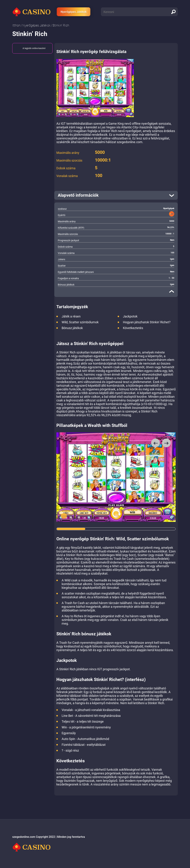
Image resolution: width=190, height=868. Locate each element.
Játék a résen (71, 316)
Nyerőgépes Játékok (74, 12)
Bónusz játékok (72, 328)
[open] (116, 195)
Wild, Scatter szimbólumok (80, 322)
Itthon (16, 25)
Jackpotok (130, 316)
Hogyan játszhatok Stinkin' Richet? (147, 322)
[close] (172, 291)
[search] (173, 12)
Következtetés (133, 328)
